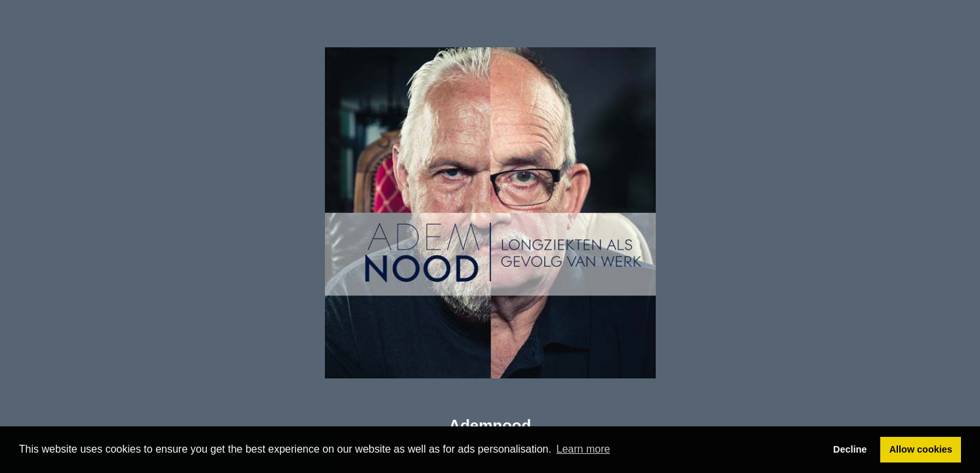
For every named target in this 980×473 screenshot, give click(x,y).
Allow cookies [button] (921, 449)
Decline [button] (850, 449)
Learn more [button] (584, 449)
